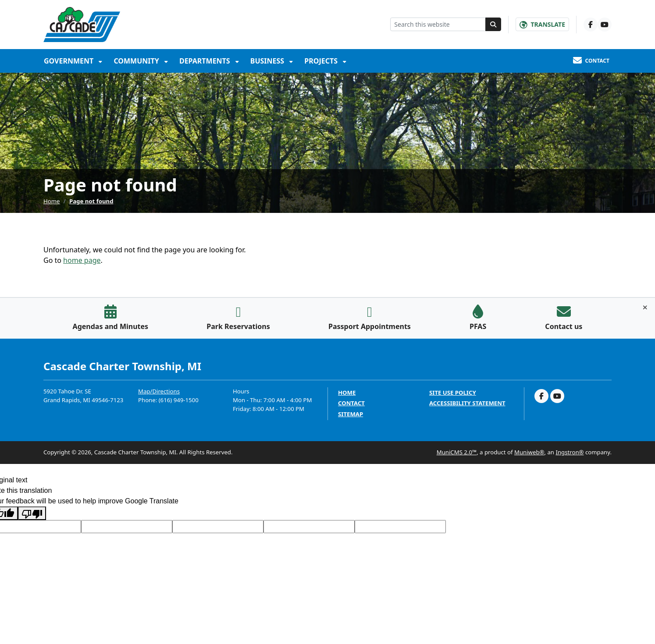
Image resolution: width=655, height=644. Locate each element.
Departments (206, 61)
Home (52, 201)
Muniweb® (529, 452)
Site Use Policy (453, 393)
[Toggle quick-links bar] (645, 308)
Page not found (91, 201)
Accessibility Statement (467, 403)
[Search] (493, 24)
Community (137, 61)
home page (82, 260)
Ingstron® (570, 452)
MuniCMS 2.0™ (457, 452)
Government (69, 61)
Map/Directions (159, 391)
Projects (322, 61)
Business (268, 61)
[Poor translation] (32, 513)
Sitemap (351, 414)
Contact (351, 403)
